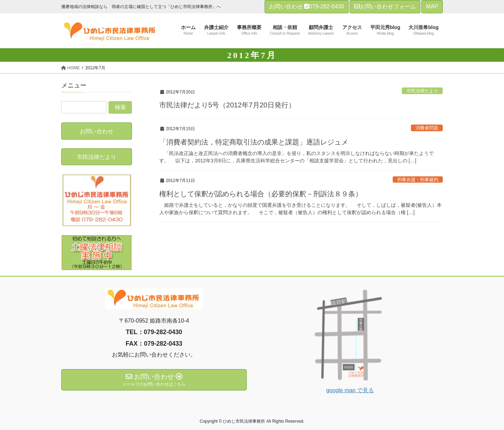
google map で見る (350, 390)
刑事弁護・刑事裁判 (418, 180)
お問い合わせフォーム (385, 6)
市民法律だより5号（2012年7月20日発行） (227, 105)
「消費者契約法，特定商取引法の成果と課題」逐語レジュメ (254, 142)
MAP (432, 6)
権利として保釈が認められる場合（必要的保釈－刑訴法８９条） (261, 194)
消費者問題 (427, 128)
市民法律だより (422, 91)
